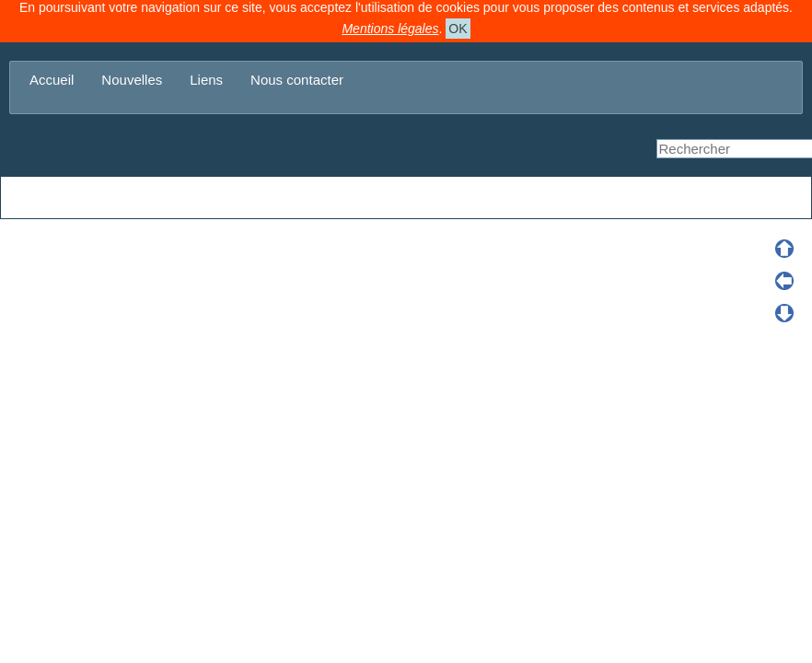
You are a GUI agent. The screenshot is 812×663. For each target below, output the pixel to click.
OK (458, 29)
